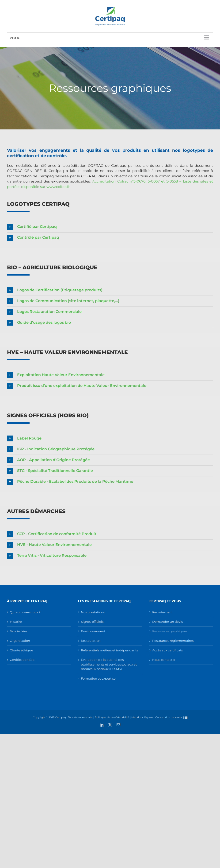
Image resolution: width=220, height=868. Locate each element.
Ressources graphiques (170, 631)
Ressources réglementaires (173, 641)
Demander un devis (167, 622)
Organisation (20, 641)
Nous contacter (164, 660)
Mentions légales (142, 717)
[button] (110, 227)
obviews (177, 717)
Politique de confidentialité (112, 717)
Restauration (91, 641)
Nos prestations (93, 612)
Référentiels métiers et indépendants (109, 650)
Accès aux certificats (167, 650)
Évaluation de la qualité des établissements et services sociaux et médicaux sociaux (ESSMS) (109, 664)
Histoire (16, 622)
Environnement (93, 631)
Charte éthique (21, 650)
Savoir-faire (19, 631)
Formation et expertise (98, 678)
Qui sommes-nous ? (25, 612)
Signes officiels (92, 622)
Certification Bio (22, 660)
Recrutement (162, 612)
